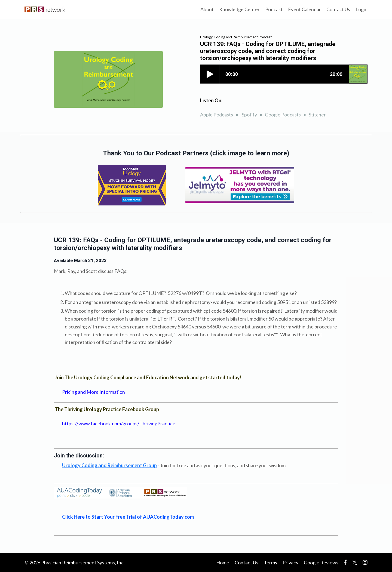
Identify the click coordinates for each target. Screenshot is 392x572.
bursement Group (109, 465)
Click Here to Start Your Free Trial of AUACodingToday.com (128, 517)
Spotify (249, 115)
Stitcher (317, 115)
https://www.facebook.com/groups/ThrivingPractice (119, 423)
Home (223, 562)
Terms (270, 562)
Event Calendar (304, 9)
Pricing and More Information (94, 392)
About (207, 9)
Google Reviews (321, 562)
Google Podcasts (283, 115)
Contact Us (338, 9)
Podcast (274, 9)
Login (362, 9)
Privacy (290, 562)
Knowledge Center (239, 9)
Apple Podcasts (217, 115)
